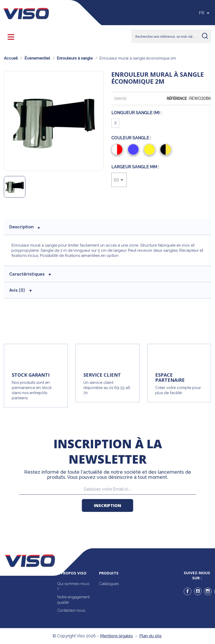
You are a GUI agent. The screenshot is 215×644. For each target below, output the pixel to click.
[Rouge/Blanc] (118, 150)
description (25, 227)
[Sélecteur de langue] (205, 13)
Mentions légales (116, 636)
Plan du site (150, 636)
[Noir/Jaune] (167, 150)
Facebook (188, 591)
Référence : (178, 99)
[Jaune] (150, 150)
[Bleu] (134, 150)
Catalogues (109, 584)
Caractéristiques (30, 274)
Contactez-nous (71, 610)
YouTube (198, 591)
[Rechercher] (171, 36)
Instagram (208, 591)
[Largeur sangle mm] (119, 180)
